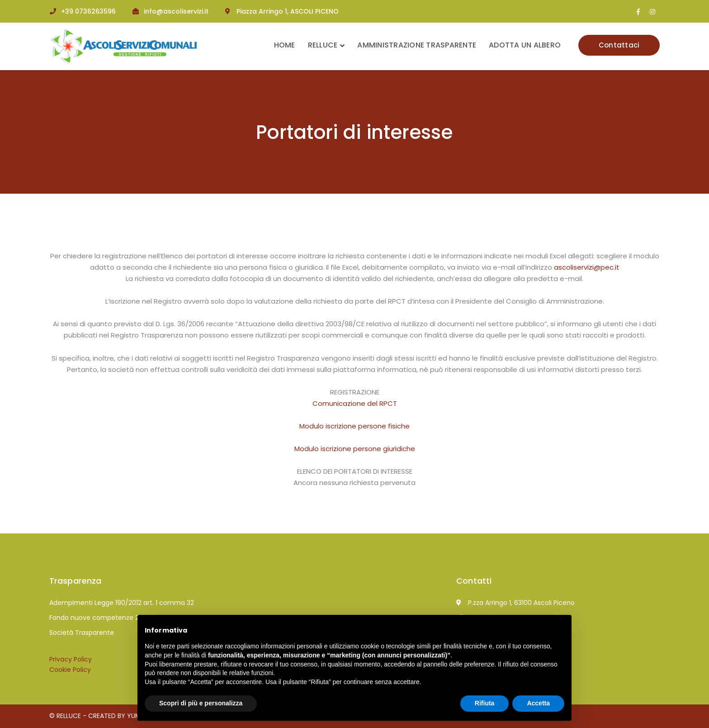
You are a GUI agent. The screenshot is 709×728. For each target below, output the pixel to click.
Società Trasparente (82, 633)
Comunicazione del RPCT (355, 403)
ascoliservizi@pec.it (587, 267)
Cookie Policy (70, 670)
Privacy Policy (71, 659)
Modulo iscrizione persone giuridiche (355, 449)
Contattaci (619, 45)
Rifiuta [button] (485, 703)
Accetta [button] (538, 703)
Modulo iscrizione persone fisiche (354, 426)
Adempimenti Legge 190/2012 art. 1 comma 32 (122, 603)
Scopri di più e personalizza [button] (201, 703)
